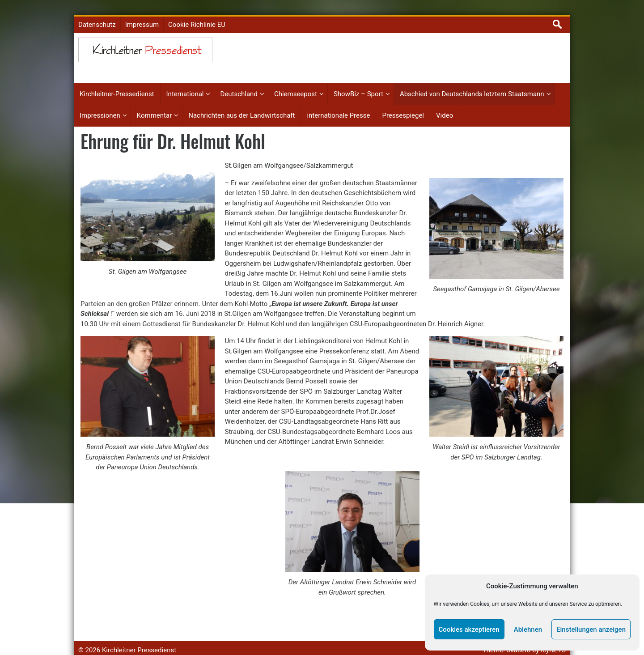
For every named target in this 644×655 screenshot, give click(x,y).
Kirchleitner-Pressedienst (117, 84)
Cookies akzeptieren (469, 629)
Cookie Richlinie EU (197, 14)
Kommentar (154, 105)
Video (445, 105)
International (185, 84)
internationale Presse (338, 105)
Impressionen (100, 105)
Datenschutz (97, 14)
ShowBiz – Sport (358, 84)
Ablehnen (528, 629)
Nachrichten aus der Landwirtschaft (241, 105)
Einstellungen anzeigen (591, 629)
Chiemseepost (296, 84)
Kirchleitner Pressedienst (139, 639)
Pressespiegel (403, 105)
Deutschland (239, 84)
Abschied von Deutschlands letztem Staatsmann (472, 84)
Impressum (142, 14)
